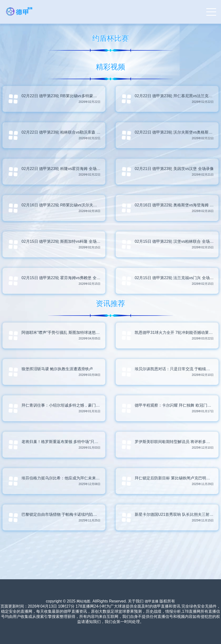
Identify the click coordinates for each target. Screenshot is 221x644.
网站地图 (83, 601)
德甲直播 (152, 601)
